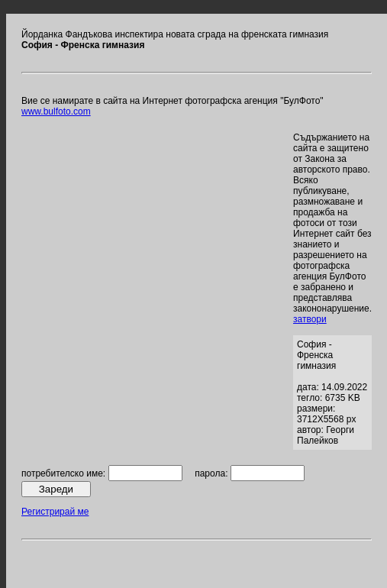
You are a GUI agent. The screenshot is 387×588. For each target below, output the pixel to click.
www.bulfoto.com (56, 111)
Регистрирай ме (55, 512)
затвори (310, 319)
